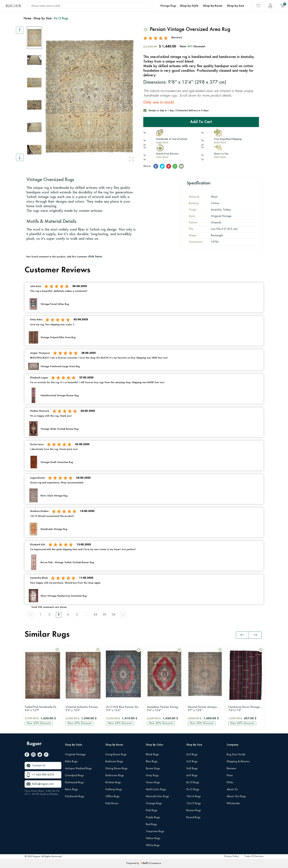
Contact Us (39, 766)
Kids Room (112, 803)
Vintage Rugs (168, 6)
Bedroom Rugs (114, 762)
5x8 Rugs (192, 769)
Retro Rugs (71, 789)
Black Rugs (152, 755)
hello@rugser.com (43, 784)
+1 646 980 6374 (43, 775)
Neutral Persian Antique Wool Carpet (206, 709)
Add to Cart (201, 122)
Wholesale (233, 803)
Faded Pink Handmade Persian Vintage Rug (43, 709)
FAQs (230, 783)
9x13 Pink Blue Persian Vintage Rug (125, 709)
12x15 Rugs (193, 803)
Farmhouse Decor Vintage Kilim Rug (247, 709)
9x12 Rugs (193, 789)
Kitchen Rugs (113, 783)
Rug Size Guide (236, 755)
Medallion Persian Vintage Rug (165, 709)
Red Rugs (151, 824)
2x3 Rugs (192, 755)
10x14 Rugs (193, 796)
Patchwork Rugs (75, 796)
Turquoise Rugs (155, 831)
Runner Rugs (194, 810)
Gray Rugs (152, 776)
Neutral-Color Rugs (157, 796)
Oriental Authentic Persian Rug (84, 709)
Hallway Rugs (114, 789)
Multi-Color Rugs (156, 789)
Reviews (231, 769)
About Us (232, 789)
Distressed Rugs (74, 783)
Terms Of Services (254, 856)
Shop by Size (235, 6)
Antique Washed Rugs (78, 769)
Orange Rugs (154, 803)
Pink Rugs (152, 810)
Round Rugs (193, 817)
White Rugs (153, 845)
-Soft (145, 863)
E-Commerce (155, 863)
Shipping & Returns (238, 762)
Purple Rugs (153, 817)
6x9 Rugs (192, 776)
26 (114, 615)
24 (95, 615)
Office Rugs (112, 796)
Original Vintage (75, 755)
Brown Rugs (153, 769)
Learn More (162, 142)
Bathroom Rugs (115, 776)
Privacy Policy (232, 856)
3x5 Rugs (192, 762)
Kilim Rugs (71, 762)
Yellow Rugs (153, 838)
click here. (95, 257)
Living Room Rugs (116, 755)
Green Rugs (153, 783)
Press (230, 776)
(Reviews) (177, 38)
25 (105, 615)
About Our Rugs (236, 796)
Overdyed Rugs (74, 776)
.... (86, 615)
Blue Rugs (152, 762)
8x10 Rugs (193, 783)
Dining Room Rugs (116, 769)
